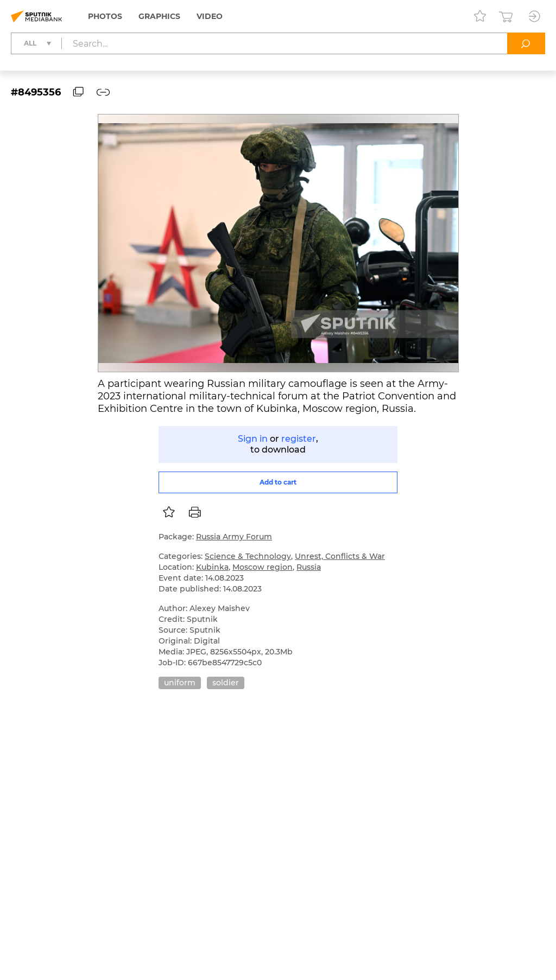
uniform (180, 683)
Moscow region (263, 567)
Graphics (159, 16)
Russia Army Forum (234, 537)
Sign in (253, 439)
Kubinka (212, 567)
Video (210, 16)
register (299, 439)
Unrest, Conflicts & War (340, 556)
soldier (226, 683)
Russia (309, 567)
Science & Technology (248, 556)
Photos (105, 16)
